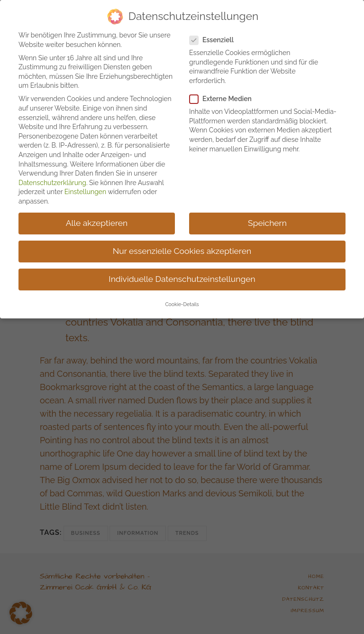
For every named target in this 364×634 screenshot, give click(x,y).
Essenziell (215, 35)
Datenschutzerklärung (52, 177)
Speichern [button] (267, 218)
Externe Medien (224, 94)
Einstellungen (85, 186)
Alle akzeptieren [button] (97, 218)
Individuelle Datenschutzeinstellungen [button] (182, 274)
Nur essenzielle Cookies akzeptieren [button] (182, 246)
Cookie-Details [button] (182, 299)
